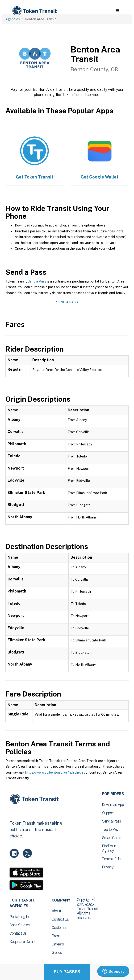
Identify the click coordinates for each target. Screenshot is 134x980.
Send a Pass (37, 281)
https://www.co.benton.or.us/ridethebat (55, 772)
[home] (34, 11)
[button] (118, 11)
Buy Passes (67, 972)
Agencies (13, 19)
